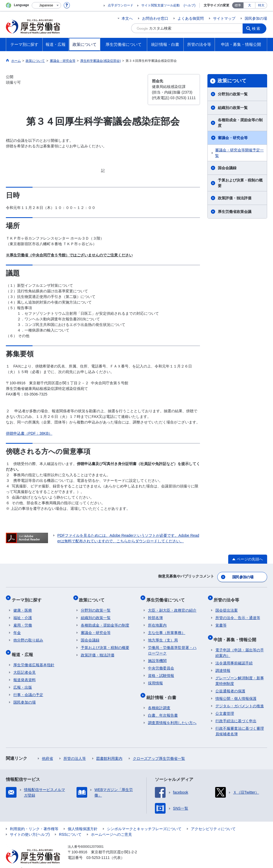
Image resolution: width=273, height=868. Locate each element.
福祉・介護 (23, 613)
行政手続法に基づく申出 (236, 713)
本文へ (127, 18)
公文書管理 (225, 705)
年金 (17, 628)
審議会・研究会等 (233, 138)
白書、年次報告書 (163, 707)
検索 (258, 28)
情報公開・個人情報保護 (236, 690)
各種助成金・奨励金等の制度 (240, 123)
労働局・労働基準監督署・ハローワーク (172, 646)
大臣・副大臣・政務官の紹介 (172, 605)
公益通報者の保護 (230, 683)
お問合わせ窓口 (155, 18)
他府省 (47, 750)
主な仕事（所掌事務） (167, 628)
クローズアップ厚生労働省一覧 (159, 750)
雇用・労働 (23, 620)
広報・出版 (23, 679)
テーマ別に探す (28, 597)
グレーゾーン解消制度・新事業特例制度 (240, 673)
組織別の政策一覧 (233, 108)
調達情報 (223, 662)
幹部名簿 (155, 613)
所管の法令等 (228, 597)
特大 (261, 5)
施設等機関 (157, 656)
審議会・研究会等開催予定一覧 (239, 153)
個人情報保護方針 (83, 821)
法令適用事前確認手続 (234, 655)
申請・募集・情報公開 (237, 633)
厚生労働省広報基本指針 (34, 657)
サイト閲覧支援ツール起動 (160, 5)
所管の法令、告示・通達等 (238, 613)
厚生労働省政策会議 (235, 212)
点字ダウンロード (121, 5)
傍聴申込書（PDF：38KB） (29, 433)
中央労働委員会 (161, 663)
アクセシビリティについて (213, 821)
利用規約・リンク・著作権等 (34, 821)
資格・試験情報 (161, 671)
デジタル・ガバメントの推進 (240, 698)
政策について (232, 81)
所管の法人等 (75, 750)
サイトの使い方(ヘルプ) (30, 826)
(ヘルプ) (190, 5)
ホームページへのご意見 (111, 826)
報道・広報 (24, 648)
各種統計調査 (159, 700)
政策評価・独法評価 (235, 198)
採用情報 (155, 678)
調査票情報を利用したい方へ (172, 714)
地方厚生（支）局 (163, 635)
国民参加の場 (256, 18)
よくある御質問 (191, 18)
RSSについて (70, 826)
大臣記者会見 (25, 664)
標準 (238, 5)
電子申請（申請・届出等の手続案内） (240, 645)
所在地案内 (157, 620)
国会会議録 (227, 168)
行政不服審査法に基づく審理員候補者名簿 (240, 723)
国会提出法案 (227, 605)
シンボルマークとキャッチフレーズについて (144, 821)
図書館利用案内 (109, 750)
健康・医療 (23, 605)
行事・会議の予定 (28, 687)
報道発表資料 (25, 672)
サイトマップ (224, 18)
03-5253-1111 (98, 849)
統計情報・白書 (163, 691)
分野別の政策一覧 (233, 94)
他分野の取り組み (28, 635)
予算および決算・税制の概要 (240, 183)
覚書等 (221, 620)
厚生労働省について (167, 597)
